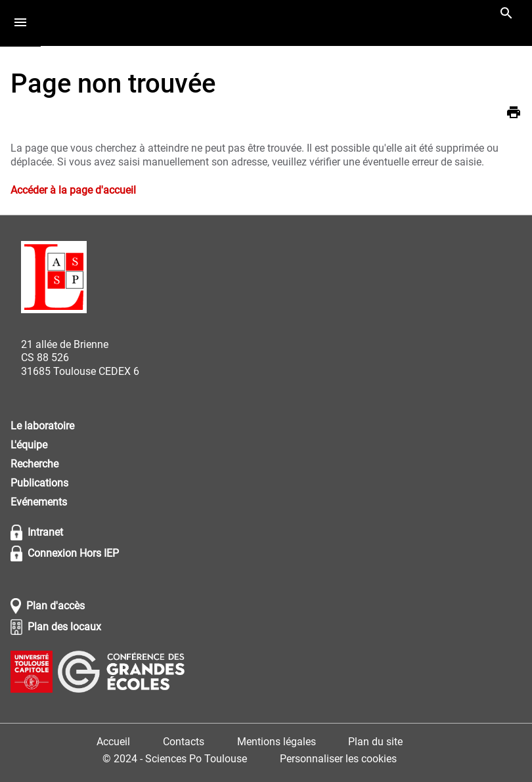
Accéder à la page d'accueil (73, 190)
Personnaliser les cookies (338, 759)
